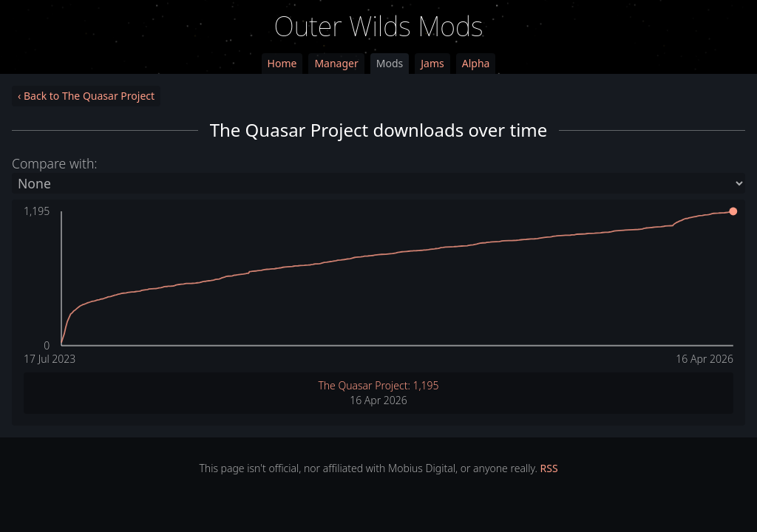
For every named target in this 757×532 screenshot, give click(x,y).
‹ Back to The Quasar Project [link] (86, 96)
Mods (390, 63)
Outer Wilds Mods (379, 26)
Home (282, 63)
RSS (549, 468)
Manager (336, 63)
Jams (432, 63)
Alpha (476, 63)
